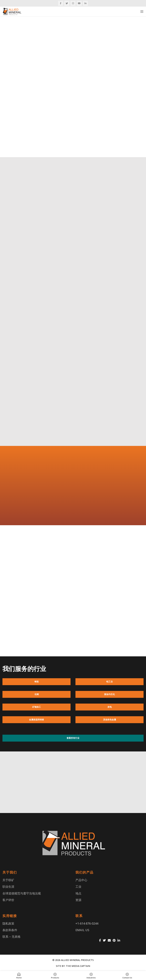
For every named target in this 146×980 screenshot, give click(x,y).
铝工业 (109, 682)
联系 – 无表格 (11, 937)
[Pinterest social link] (114, 940)
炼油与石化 (109, 694)
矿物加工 (37, 707)
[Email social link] (109, 940)
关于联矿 (8, 880)
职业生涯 (8, 887)
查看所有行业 (73, 738)
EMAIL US (82, 930)
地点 (78, 893)
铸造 (37, 682)
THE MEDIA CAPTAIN (78, 966)
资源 (78, 900)
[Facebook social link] (61, 3)
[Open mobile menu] (142, 12)
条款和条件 (10, 930)
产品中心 (81, 880)
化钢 (37, 694)
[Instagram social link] (73, 3)
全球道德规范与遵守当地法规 (22, 893)
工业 (78, 887)
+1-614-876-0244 (87, 923)
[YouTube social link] (79, 3)
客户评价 (8, 900)
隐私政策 (8, 923)
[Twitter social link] (67, 3)
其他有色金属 (110, 720)
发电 (110, 707)
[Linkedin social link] (85, 3)
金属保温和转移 (36, 720)
